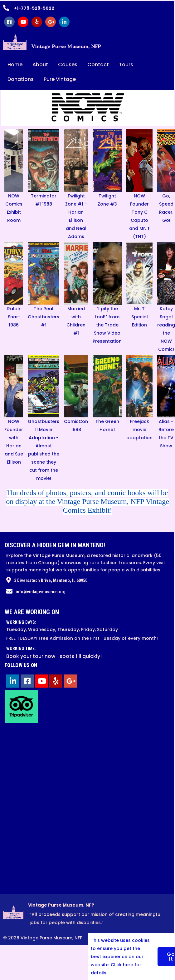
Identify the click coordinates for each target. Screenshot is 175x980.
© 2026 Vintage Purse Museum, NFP (43, 942)
